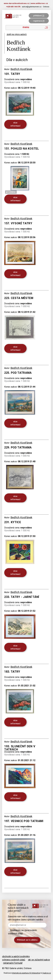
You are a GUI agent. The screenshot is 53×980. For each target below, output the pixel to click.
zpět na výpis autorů (17, 34)
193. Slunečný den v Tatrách (20, 748)
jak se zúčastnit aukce (39, 960)
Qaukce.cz (47, 973)
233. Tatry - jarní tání (22, 597)
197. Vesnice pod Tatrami (24, 821)
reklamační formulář (13, 963)
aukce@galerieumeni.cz (32, 7)
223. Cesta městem (19, 298)
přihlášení (39, 16)
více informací (15, 124)
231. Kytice (13, 522)
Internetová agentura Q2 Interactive (26, 973)
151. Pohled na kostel (22, 149)
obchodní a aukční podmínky (16, 956)
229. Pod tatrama (18, 447)
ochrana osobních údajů (14, 960)
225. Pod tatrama (18, 373)
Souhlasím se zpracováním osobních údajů (22, 932)
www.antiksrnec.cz (39, 3)
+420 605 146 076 (13, 7)
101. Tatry (12, 74)
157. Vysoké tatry (18, 223)
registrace (39, 21)
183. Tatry (12, 672)
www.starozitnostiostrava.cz (17, 3)
